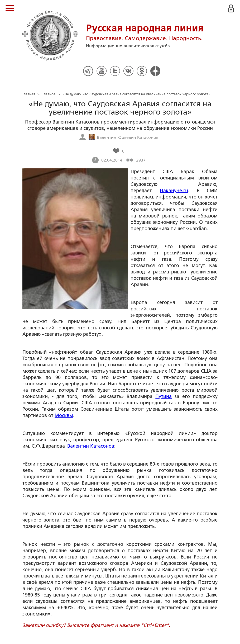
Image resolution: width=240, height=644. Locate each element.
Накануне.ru (174, 191)
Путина (164, 396)
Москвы (64, 415)
